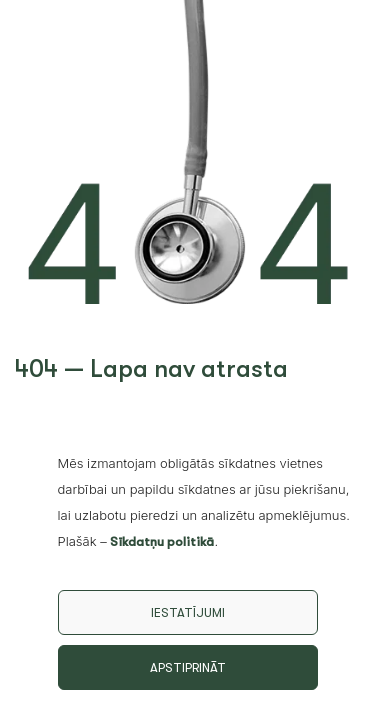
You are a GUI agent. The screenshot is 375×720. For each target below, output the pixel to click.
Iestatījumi (188, 612)
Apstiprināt (188, 667)
